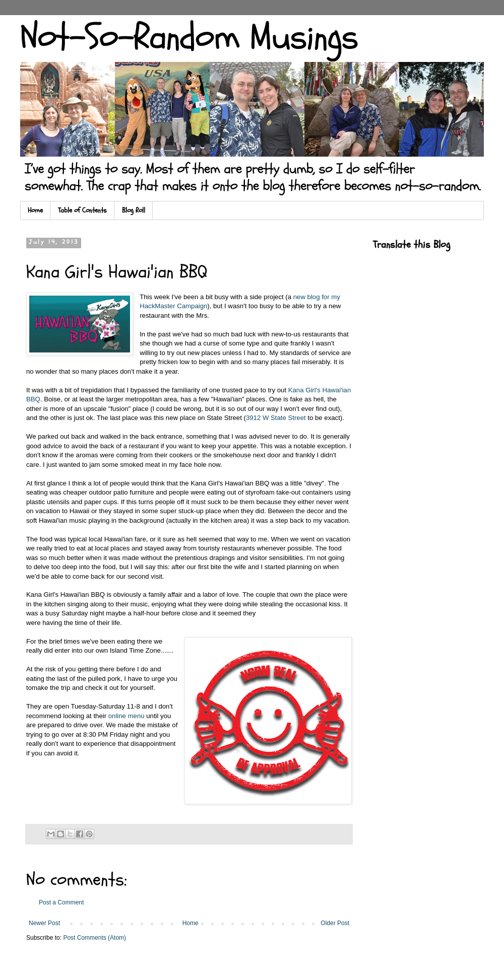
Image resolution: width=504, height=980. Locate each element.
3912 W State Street (276, 418)
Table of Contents (82, 210)
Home (35, 210)
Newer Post (44, 923)
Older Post (335, 923)
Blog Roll (134, 210)
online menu (127, 716)
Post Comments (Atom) (94, 938)
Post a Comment (61, 902)
